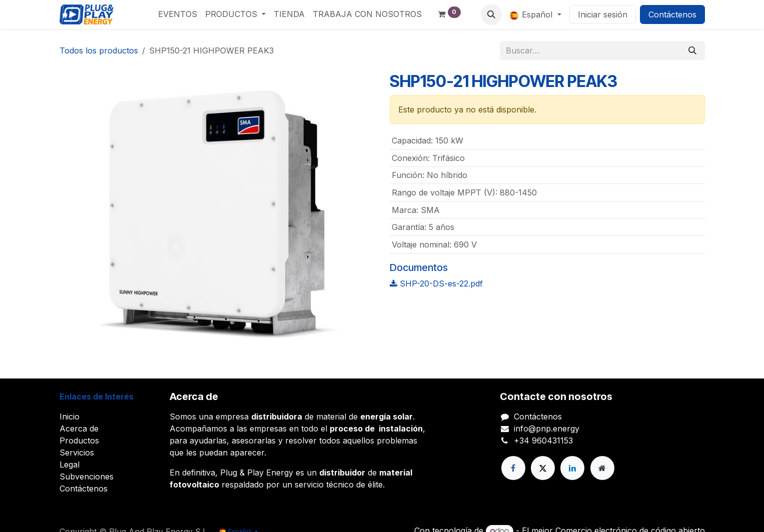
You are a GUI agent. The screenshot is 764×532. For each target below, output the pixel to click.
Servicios (77, 452)
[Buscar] (692, 50)
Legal (70, 464)
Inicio (70, 416)
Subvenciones (87, 476)
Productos (79, 440)
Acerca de (79, 428)
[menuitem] (178, 14)
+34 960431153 (543, 440)
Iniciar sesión (603, 14)
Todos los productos (99, 50)
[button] (491, 14)
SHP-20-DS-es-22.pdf (436, 283)
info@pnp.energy (547, 428)
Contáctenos (672, 14)
